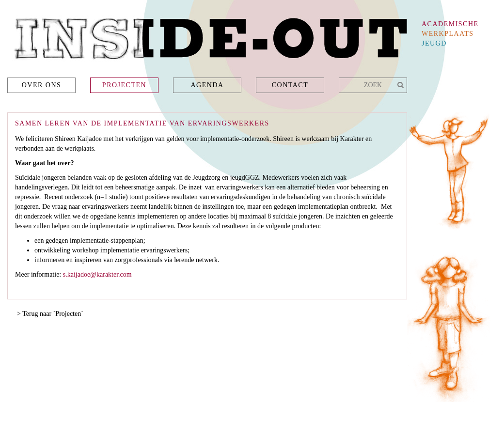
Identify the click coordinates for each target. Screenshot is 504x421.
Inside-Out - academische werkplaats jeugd (207, 41)
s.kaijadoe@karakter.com (97, 274)
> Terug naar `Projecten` (50, 314)
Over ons (42, 85)
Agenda (207, 85)
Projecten (124, 85)
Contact (290, 85)
